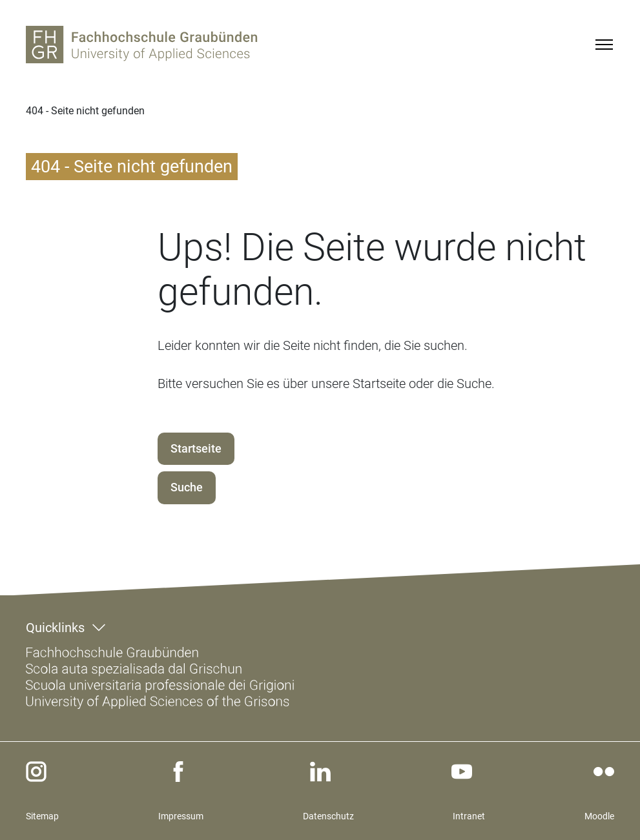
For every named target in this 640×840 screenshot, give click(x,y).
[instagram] (36, 772)
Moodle (599, 816)
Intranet (469, 816)
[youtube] (462, 772)
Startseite (196, 448)
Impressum (181, 816)
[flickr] (604, 772)
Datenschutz (328, 816)
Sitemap (42, 816)
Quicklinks (55, 628)
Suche (187, 487)
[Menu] (604, 45)
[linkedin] (320, 772)
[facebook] (178, 772)
